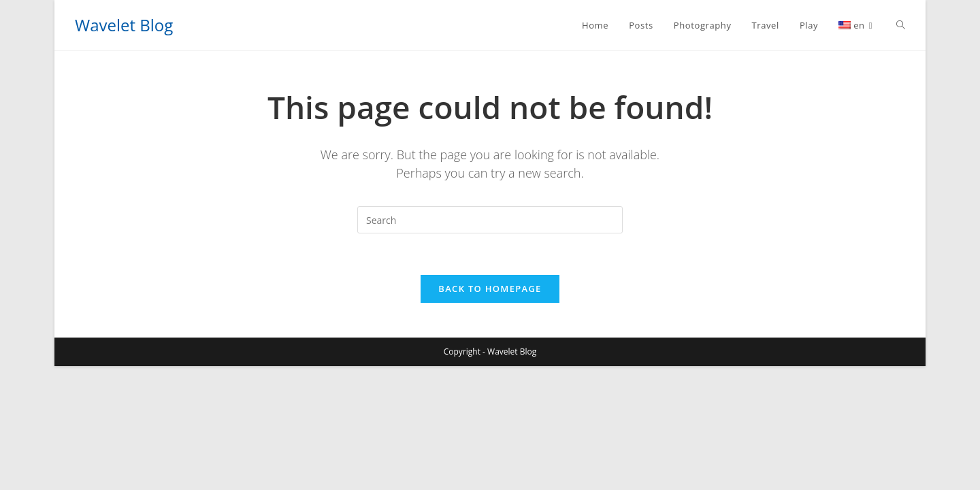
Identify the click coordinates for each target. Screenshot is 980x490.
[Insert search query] (490, 220)
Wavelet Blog (124, 25)
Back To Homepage (490, 289)
